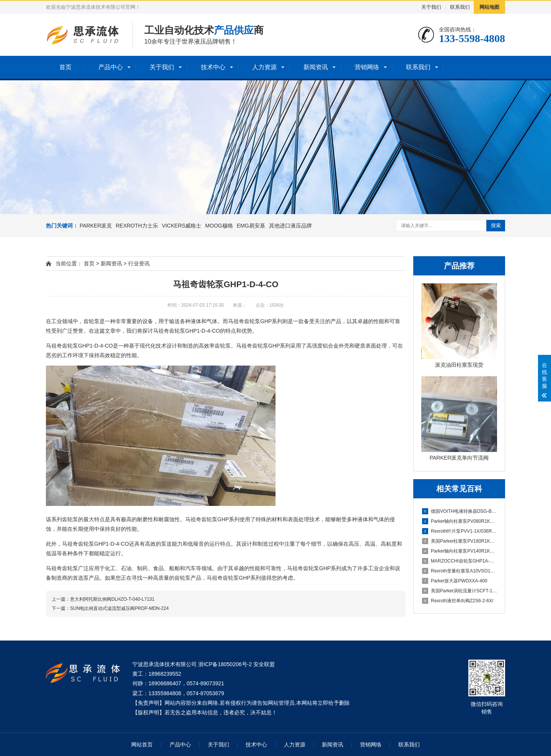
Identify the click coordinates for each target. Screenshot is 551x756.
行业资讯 (139, 263)
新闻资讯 (316, 67)
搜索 (496, 225)
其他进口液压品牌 (290, 226)
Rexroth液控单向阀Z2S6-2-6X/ (458, 601)
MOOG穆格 (219, 226)
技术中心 (213, 67)
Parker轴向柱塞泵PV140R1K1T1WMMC (460, 551)
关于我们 (431, 7)
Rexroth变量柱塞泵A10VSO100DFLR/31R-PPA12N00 (460, 571)
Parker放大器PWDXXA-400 (455, 581)
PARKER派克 (96, 226)
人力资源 (264, 67)
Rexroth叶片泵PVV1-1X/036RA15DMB (460, 531)
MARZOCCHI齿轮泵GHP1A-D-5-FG (460, 561)
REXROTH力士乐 (137, 226)
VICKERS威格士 (182, 226)
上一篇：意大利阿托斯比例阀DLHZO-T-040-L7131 (103, 599)
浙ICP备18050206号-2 (225, 664)
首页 (65, 67)
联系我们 (460, 7)
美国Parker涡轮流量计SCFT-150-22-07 (460, 591)
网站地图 (489, 7)
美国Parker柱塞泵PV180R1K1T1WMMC (460, 541)
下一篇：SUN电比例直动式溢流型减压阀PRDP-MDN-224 (110, 608)
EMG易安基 (251, 226)
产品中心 (111, 67)
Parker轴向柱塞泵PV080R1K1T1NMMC (460, 521)
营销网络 (367, 67)
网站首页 (142, 745)
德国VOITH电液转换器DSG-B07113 (460, 511)
